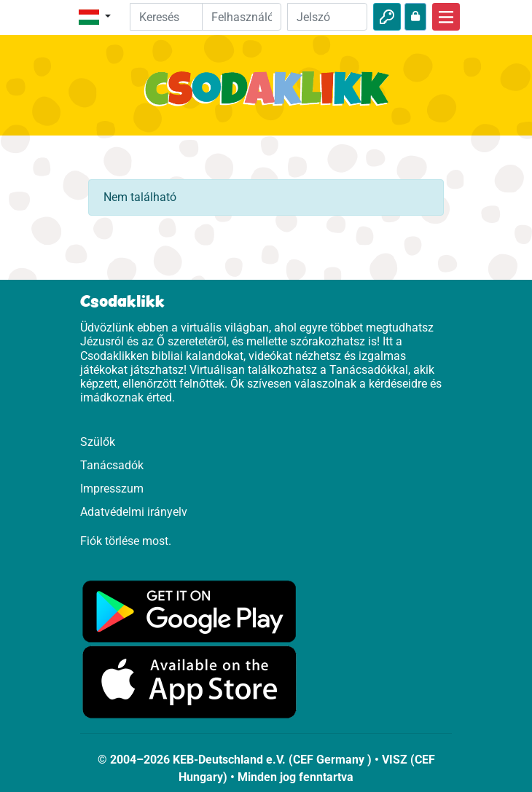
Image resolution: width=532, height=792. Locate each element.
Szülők (98, 442)
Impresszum (112, 489)
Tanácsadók (112, 465)
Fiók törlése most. (126, 541)
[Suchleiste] (177, 17)
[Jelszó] (327, 17)
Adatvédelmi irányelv (134, 512)
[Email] (242, 17)
